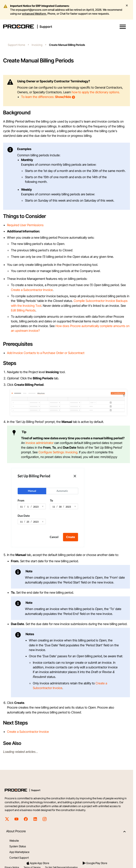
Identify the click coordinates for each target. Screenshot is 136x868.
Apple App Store (38, 863)
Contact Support (19, 858)
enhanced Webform (34, 14)
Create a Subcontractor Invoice (32, 290)
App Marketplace (19, 852)
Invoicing (37, 45)
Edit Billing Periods (23, 310)
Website (14, 841)
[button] (123, 27)
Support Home (16, 45)
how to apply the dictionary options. (96, 92)
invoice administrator (40, 443)
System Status (18, 846)
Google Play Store (95, 863)
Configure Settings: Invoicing (58, 452)
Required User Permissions (25, 225)
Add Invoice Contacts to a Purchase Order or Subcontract (46, 353)
